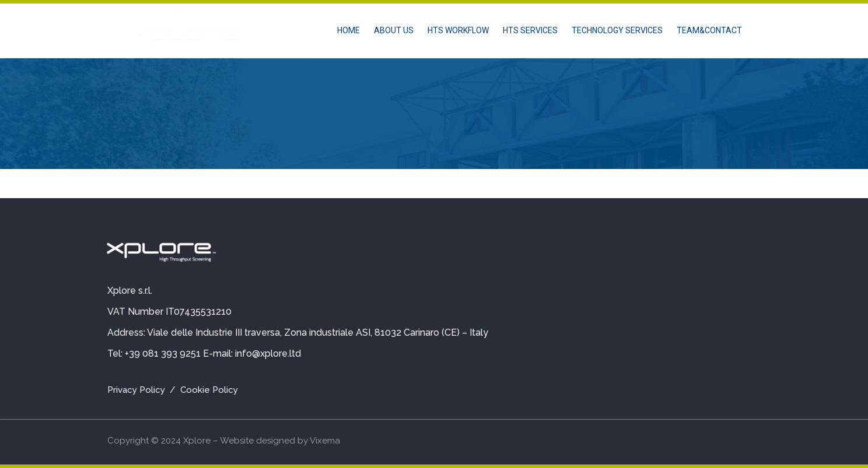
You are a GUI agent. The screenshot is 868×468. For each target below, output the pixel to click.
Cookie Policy (209, 390)
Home (349, 30)
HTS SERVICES (530, 30)
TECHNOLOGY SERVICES (617, 30)
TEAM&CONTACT (709, 30)
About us (394, 30)
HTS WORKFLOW (458, 30)
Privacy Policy (136, 390)
